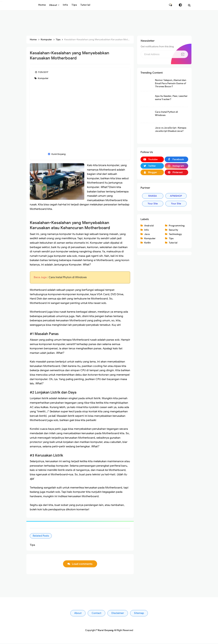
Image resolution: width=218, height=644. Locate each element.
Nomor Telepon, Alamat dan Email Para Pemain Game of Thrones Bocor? (171, 83)
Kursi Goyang (106, 631)
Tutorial (173, 243)
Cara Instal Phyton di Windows (68, 277)
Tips (171, 238)
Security (173, 230)
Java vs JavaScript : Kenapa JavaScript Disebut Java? (171, 129)
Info (147, 230)
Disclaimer (118, 614)
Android (149, 226)
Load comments (82, 564)
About (78, 614)
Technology (175, 234)
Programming (177, 226)
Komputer (43, 78)
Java (147, 234)
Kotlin (147, 243)
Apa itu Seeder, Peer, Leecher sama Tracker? (171, 98)
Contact (96, 614)
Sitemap (139, 614)
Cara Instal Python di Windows (166, 113)
